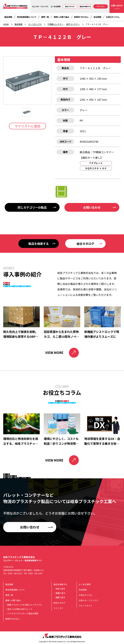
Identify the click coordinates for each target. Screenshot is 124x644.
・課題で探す (59, 597)
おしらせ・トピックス (40, 6)
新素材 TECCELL (81, 17)
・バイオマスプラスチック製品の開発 (22, 613)
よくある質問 (56, 6)
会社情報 (97, 17)
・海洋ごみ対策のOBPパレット (19, 609)
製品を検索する (85, 6)
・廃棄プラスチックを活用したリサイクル (24, 605)
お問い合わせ (117, 5)
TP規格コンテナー (55, 24)
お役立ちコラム (113, 17)
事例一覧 (45, 17)
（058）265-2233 (14, 573)
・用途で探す (59, 589)
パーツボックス (35, 24)
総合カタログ (70, 6)
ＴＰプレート (96, 163)
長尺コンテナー (73, 24)
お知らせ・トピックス (88, 600)
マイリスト (101, 6)
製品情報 (8, 17)
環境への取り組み (62, 17)
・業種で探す (59, 593)
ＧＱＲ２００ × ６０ (96, 168)
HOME (6, 24)
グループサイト (85, 606)
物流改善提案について (27, 17)
